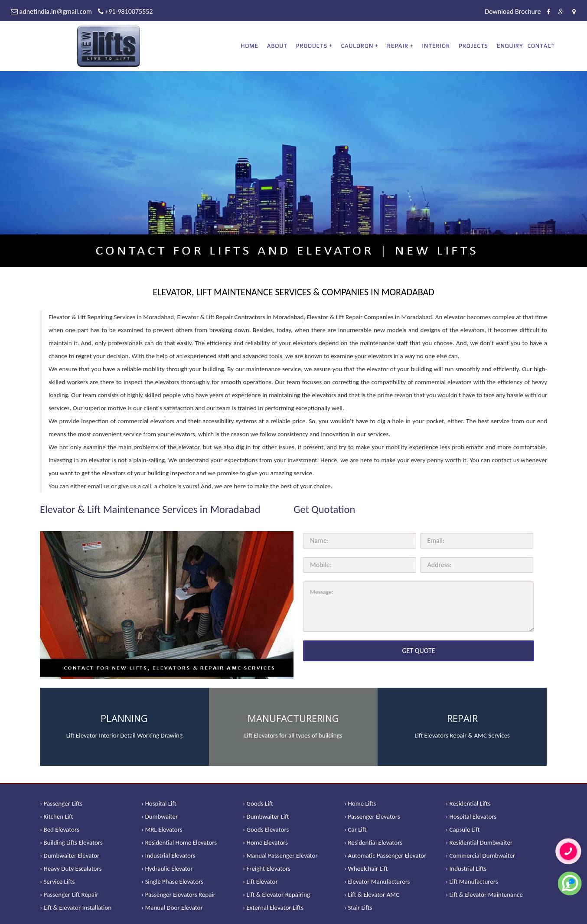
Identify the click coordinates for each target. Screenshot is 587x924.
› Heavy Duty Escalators (71, 868)
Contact (541, 46)
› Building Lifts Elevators (71, 842)
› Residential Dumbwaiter (479, 842)
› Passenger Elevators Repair (178, 895)
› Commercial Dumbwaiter (480, 855)
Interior (436, 46)
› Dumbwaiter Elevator (70, 855)
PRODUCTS (312, 46)
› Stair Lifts (358, 908)
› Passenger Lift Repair (69, 895)
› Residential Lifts (468, 803)
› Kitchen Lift (57, 816)
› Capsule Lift (463, 829)
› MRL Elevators (162, 829)
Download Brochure (513, 11)
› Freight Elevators (267, 868)
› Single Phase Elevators (172, 882)
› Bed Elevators (60, 829)
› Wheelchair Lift (366, 868)
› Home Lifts (360, 803)
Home (249, 46)
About (277, 46)
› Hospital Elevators (471, 816)
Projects (473, 46)
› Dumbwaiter (160, 816)
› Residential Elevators (373, 842)
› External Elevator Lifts (273, 908)
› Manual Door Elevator (172, 908)
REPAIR (398, 46)
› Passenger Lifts (61, 803)
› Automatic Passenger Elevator (385, 855)
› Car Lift (355, 829)
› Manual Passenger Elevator (280, 855)
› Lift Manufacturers (472, 882)
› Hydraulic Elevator (167, 868)
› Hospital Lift (159, 803)
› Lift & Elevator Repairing (276, 895)
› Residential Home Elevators (179, 842)
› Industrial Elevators (168, 855)
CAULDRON (357, 46)
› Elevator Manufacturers (377, 882)
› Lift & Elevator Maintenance (484, 895)
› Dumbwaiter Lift (266, 816)
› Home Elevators (265, 842)
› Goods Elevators (266, 829)
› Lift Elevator (260, 882)
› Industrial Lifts (466, 868)
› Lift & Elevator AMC (372, 895)
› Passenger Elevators (372, 816)
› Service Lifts (57, 882)
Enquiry (510, 46)
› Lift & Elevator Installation (76, 908)
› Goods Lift (258, 803)
